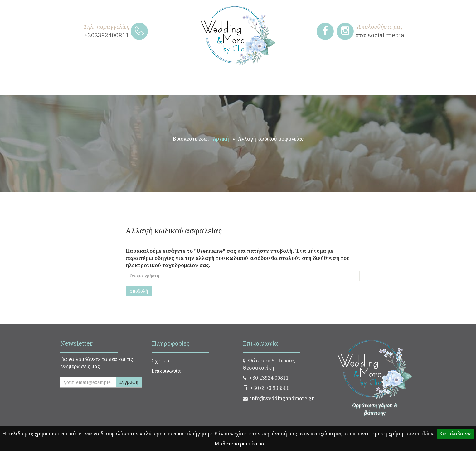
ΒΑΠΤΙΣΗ (194, 82)
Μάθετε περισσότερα (239, 444)
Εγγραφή (129, 382)
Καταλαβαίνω (455, 434)
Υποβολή (139, 291)
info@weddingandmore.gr (282, 398)
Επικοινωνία (166, 371)
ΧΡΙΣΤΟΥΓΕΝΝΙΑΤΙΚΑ (302, 82)
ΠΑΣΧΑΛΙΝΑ (365, 82)
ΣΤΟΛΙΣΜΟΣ (240, 82)
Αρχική (221, 139)
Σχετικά (160, 361)
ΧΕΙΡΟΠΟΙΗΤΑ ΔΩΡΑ (101, 82)
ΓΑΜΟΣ (155, 82)
